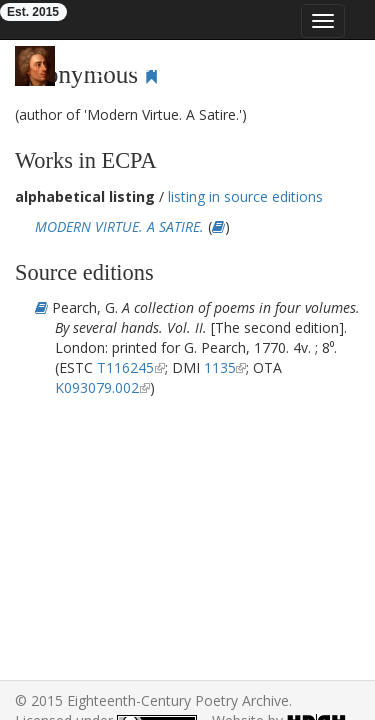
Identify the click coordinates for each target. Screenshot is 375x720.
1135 (220, 367)
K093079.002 (97, 387)
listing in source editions (245, 196)
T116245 (125, 367)
